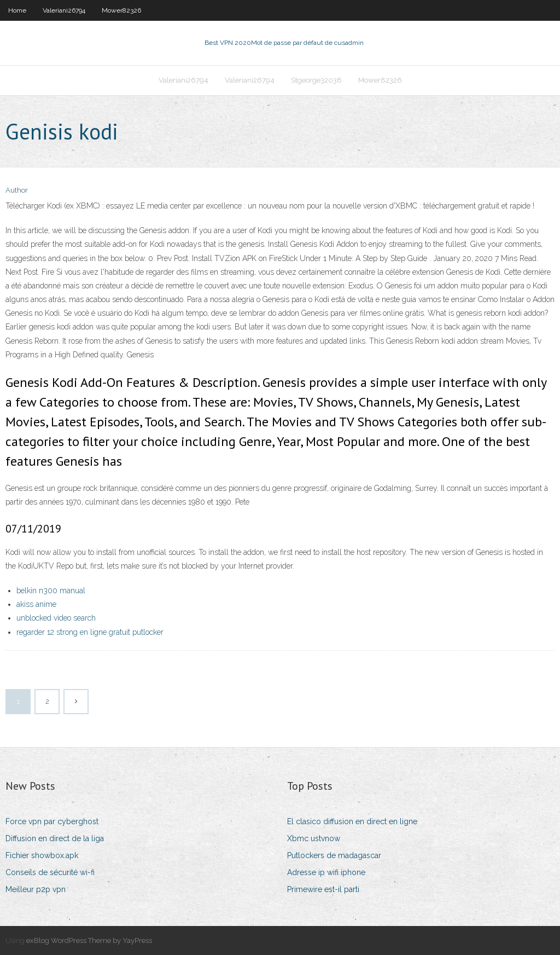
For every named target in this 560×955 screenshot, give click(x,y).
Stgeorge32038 (316, 80)
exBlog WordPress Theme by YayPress (89, 940)
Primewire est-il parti (323, 889)
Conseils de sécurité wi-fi (50, 872)
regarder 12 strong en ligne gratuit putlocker (90, 632)
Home (17, 10)
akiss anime (36, 604)
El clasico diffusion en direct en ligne (352, 821)
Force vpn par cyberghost (52, 821)
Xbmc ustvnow (314, 838)
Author (17, 190)
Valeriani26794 (64, 10)
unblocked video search (56, 618)
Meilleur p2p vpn (36, 889)
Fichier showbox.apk (42, 855)
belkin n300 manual (51, 591)
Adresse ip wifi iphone (326, 872)
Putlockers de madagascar (334, 855)
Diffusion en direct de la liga (55, 838)
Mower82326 (121, 10)
